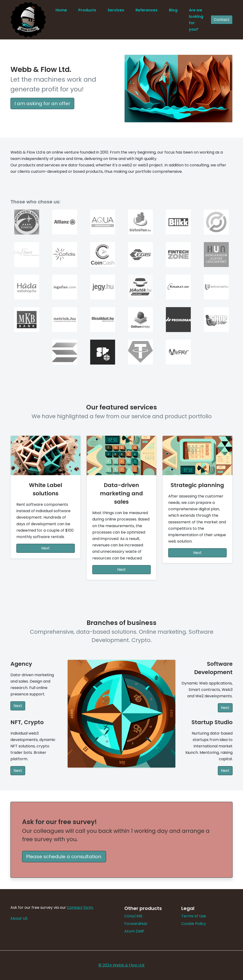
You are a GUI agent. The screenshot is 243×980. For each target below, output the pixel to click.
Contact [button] (222, 20)
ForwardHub (136, 924)
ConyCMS (133, 916)
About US (19, 918)
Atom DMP (134, 931)
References (147, 10)
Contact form (80, 907)
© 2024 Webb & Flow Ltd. (122, 965)
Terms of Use (194, 916)
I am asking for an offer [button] (42, 103)
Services (116, 10)
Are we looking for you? (196, 20)
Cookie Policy (194, 924)
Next (46, 548)
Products (87, 10)
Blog (173, 10)
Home (61, 10)
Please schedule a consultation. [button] (64, 857)
